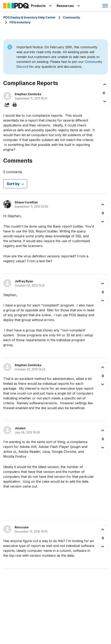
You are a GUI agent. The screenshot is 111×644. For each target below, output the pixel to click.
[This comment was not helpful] (103, 222)
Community (71, 17)
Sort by (13, 184)
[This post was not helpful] (105, 101)
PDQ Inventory (20, 22)
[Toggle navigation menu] (105, 6)
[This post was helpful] (105, 85)
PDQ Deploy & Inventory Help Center (29, 17)
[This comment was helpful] (103, 205)
